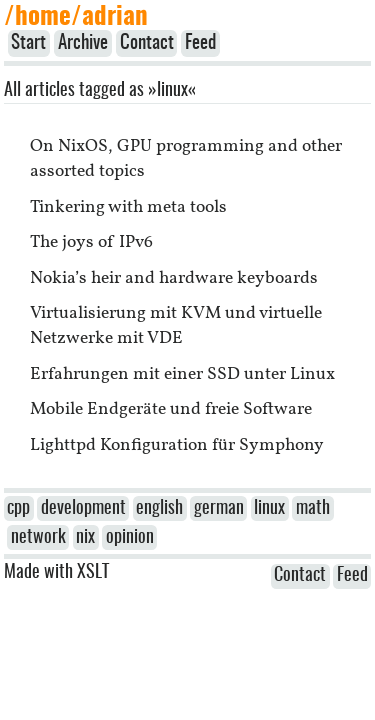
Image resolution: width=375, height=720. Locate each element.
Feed (200, 43)
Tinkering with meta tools (128, 207)
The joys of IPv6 (91, 242)
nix (85, 538)
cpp (18, 509)
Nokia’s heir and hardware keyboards (174, 278)
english (159, 509)
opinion (130, 538)
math (313, 509)
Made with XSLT (56, 573)
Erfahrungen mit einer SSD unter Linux (182, 374)
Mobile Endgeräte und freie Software (171, 409)
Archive (83, 43)
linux (269, 509)
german (219, 509)
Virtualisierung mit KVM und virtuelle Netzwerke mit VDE (176, 326)
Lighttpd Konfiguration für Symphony (177, 445)
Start (28, 43)
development (83, 509)
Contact (147, 43)
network (38, 538)
